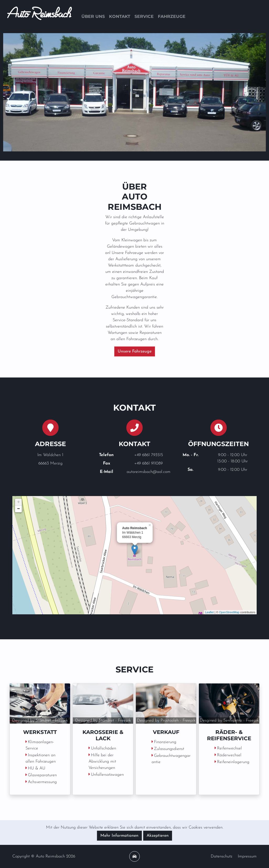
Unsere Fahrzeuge (135, 351)
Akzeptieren (158, 836)
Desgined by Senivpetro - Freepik (229, 721)
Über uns (93, 16)
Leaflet (209, 612)
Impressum (247, 856)
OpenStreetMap (229, 612)
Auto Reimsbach (39, 17)
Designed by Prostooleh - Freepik (166, 721)
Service (144, 16)
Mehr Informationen (119, 836)
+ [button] (19, 502)
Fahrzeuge (172, 16)
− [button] (19, 509)
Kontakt (120, 16)
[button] (23, 92)
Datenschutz (221, 856)
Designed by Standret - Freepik (40, 721)
